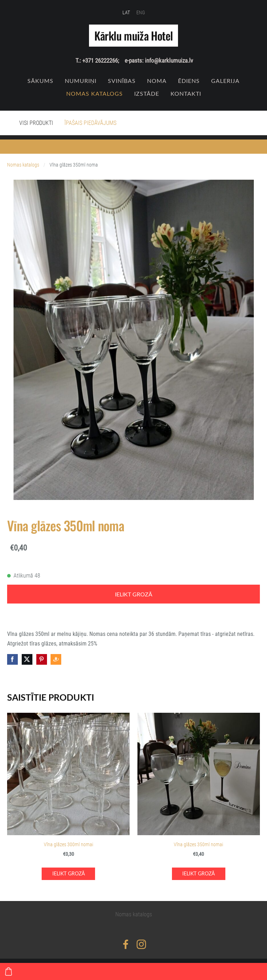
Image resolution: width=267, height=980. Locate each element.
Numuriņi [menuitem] (81, 81)
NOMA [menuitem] (157, 81)
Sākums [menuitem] (40, 81)
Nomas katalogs (23, 165)
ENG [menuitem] (141, 12)
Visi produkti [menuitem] (36, 123)
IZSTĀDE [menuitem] (147, 94)
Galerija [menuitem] (225, 81)
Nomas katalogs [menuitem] (95, 94)
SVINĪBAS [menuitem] (122, 81)
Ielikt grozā (134, 594)
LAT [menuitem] (126, 12)
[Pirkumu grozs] (9, 971)
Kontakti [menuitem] (186, 94)
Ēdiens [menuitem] (189, 81)
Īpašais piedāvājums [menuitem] (90, 123)
